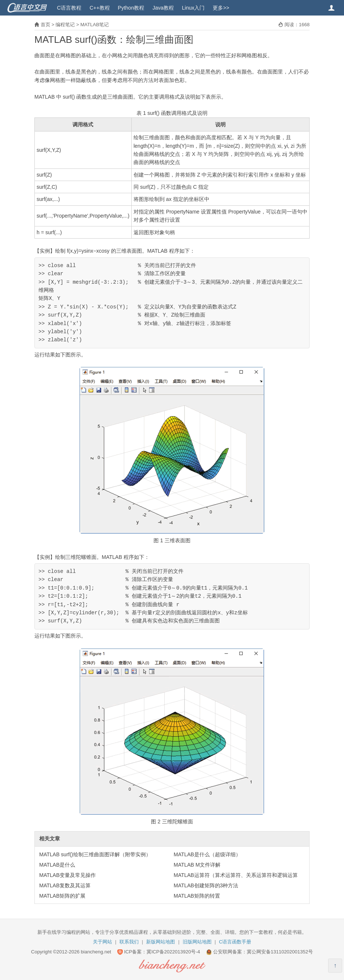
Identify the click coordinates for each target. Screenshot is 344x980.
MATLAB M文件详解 (197, 865)
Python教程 (131, 8)
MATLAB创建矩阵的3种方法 (206, 885)
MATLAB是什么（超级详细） (207, 854)
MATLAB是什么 (57, 865)
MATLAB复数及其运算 (65, 885)
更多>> (221, 8)
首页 (45, 25)
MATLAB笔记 (95, 25)
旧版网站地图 (197, 942)
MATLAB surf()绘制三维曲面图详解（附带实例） (95, 854)
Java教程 (163, 8)
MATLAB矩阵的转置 (197, 896)
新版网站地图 (161, 942)
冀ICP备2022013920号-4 (173, 952)
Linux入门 (193, 8)
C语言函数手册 (235, 942)
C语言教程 (69, 8)
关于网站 (102, 942)
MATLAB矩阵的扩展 (62, 896)
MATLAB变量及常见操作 (68, 875)
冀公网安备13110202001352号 (280, 952)
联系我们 (129, 942)
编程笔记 (65, 25)
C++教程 (100, 8)
